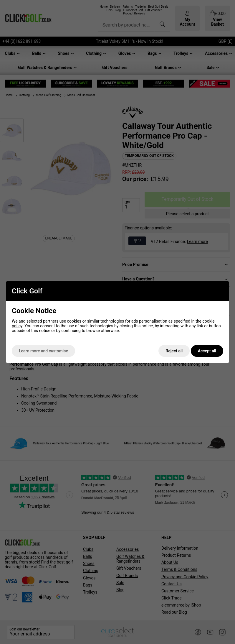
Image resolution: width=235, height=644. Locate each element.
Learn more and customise (43, 351)
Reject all (174, 351)
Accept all (207, 351)
